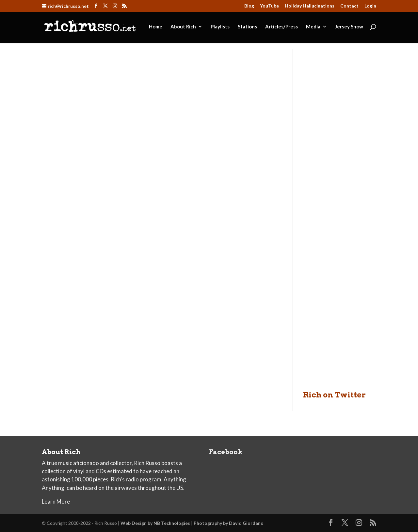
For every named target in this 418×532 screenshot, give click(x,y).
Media (313, 27)
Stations (247, 27)
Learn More (56, 501)
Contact (349, 6)
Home (156, 27)
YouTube (269, 6)
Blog (249, 6)
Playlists (220, 27)
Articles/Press (281, 27)
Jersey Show (349, 27)
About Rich (183, 27)
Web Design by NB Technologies (155, 523)
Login (370, 6)
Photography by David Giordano (229, 523)
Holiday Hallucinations (310, 6)
